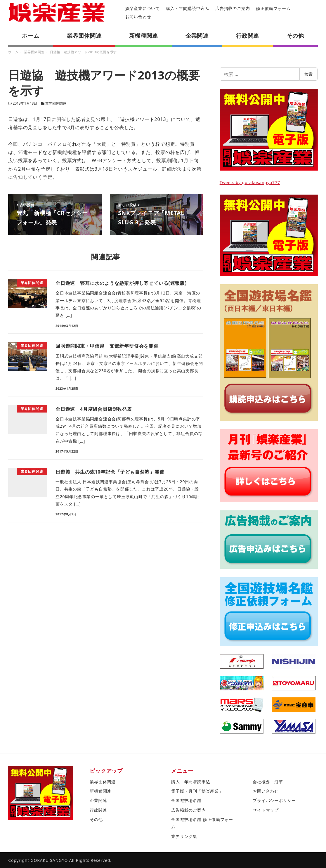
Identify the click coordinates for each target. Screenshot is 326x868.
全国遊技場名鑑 (186, 800)
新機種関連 (100, 791)
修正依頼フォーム (273, 8)
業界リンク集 (184, 836)
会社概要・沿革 (268, 782)
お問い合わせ (138, 17)
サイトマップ (266, 810)
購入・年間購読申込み (188, 8)
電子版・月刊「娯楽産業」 (197, 791)
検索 (308, 74)
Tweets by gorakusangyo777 (250, 182)
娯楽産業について (143, 8)
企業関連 (98, 800)
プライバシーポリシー (274, 800)
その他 (96, 819)
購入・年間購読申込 (191, 782)
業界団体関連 (56, 103)
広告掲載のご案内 (233, 8)
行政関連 (98, 810)
